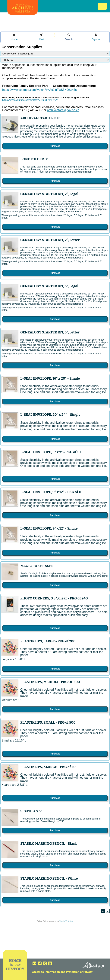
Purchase (55, 146)
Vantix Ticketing (66, 921)
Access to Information (46, 972)
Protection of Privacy (79, 972)
